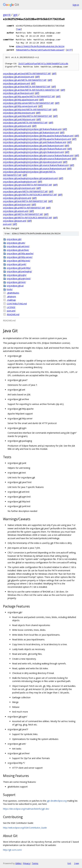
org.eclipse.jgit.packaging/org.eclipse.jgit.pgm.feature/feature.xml (35, 149)
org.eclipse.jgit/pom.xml (15, 221)
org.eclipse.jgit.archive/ (18, 250)
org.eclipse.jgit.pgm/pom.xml (17, 198)
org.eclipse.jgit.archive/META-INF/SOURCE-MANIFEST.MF (31, 90)
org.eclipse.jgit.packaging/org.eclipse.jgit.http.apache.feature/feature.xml (38, 136)
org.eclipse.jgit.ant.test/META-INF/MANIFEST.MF (27, 73)
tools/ (10, 289)
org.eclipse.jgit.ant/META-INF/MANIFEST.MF (25, 80)
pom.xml (7, 224)
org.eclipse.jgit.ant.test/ (18, 246)
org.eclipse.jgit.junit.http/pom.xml (19, 119)
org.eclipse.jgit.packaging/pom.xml (20, 182)
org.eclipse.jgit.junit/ (17, 264)
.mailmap (11, 300)
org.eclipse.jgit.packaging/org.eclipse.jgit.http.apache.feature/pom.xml (37, 139)
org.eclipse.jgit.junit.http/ (19, 268)
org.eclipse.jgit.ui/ (15, 286)
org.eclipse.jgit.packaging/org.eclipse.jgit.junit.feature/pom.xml (33, 146)
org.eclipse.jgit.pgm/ (17, 275)
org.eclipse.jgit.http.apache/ (20, 253)
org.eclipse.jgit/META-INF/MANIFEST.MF (23, 214)
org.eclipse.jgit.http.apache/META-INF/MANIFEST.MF (29, 96)
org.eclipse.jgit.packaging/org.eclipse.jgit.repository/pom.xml (32, 162)
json (77, 863)
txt (69, 863)
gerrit (7, 15)
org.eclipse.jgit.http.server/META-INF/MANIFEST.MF (28, 103)
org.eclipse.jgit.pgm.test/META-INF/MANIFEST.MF (28, 185)
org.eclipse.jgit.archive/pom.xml (18, 93)
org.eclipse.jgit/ (14, 239)
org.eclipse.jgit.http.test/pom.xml (19, 113)
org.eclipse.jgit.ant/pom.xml (16, 83)
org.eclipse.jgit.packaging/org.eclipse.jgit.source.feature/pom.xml (35, 168)
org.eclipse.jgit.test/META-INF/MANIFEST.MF (25, 201)
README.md (13, 314)
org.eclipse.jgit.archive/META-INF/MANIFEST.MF (27, 87)
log (19, 29)
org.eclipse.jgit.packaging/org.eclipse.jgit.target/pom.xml (30, 178)
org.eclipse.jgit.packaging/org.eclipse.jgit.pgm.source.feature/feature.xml (38, 155)
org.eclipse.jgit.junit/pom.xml (17, 126)
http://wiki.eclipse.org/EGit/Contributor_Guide (25, 828)
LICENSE (11, 307)
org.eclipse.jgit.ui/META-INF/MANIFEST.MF (24, 208)
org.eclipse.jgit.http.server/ (20, 257)
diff (69, 50)
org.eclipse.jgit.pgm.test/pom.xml (19, 188)
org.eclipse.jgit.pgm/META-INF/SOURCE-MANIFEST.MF (30, 195)
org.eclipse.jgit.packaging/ (19, 271)
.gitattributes (13, 293)
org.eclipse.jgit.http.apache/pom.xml (21, 100)
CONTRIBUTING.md (17, 304)
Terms (35, 863)
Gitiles (18, 863)
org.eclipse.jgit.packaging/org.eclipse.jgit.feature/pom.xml (31, 132)
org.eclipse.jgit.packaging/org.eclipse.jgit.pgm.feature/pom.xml (33, 152)
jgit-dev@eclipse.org (57, 801)
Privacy (27, 863)
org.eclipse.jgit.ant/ (16, 243)
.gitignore (11, 296)
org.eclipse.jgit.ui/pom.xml (16, 211)
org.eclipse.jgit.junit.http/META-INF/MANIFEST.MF (28, 116)
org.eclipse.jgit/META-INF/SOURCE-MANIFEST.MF (28, 218)
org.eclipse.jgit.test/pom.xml (17, 204)
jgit (15, 15)
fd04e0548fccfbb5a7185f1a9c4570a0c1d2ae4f (40, 50)
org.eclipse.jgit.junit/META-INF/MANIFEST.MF (25, 123)
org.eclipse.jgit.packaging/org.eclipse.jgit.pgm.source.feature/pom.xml (37, 159)
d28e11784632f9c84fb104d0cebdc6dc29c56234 (40, 46)
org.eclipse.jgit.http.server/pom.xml (20, 106)
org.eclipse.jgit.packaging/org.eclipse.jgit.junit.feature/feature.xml (35, 142)
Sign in (76, 5)
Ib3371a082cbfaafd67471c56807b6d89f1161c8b (43, 64)
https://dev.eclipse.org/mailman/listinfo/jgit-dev (26, 809)
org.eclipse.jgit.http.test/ (19, 261)
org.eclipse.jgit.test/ (16, 282)
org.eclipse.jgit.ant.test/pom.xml (19, 77)
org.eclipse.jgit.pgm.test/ (19, 279)
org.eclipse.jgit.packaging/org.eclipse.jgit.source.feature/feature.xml (36, 165)
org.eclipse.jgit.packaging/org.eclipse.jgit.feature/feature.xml (32, 129)
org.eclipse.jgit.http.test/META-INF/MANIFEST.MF (27, 110)
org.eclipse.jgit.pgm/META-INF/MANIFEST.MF (25, 191)
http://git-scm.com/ (12, 850)
